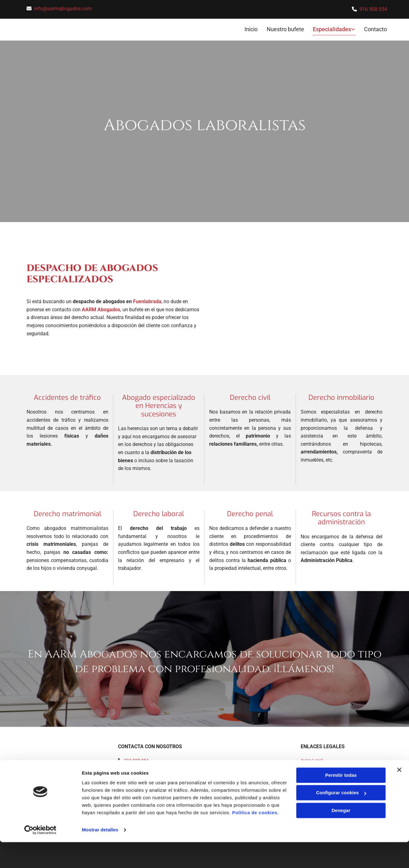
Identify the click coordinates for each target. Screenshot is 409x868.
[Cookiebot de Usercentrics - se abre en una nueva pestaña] (40, 856)
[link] (330, 29)
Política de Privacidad (321, 766)
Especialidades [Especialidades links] (332, 29)
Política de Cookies (319, 773)
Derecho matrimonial (67, 513)
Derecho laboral (159, 513)
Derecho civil (250, 397)
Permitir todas (341, 801)
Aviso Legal (312, 759)
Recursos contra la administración (341, 517)
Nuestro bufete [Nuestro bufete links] (286, 29)
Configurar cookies (341, 819)
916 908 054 (373, 9)
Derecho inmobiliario (341, 397)
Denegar (341, 836)
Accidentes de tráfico (67, 397)
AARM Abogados (101, 308)
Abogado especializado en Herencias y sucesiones (159, 405)
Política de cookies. (255, 839)
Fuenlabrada (147, 301)
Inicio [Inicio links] (251, 29)
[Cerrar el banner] (399, 796)
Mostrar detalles (100, 856)
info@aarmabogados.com (63, 9)
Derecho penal (250, 513)
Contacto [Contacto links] (376, 29)
